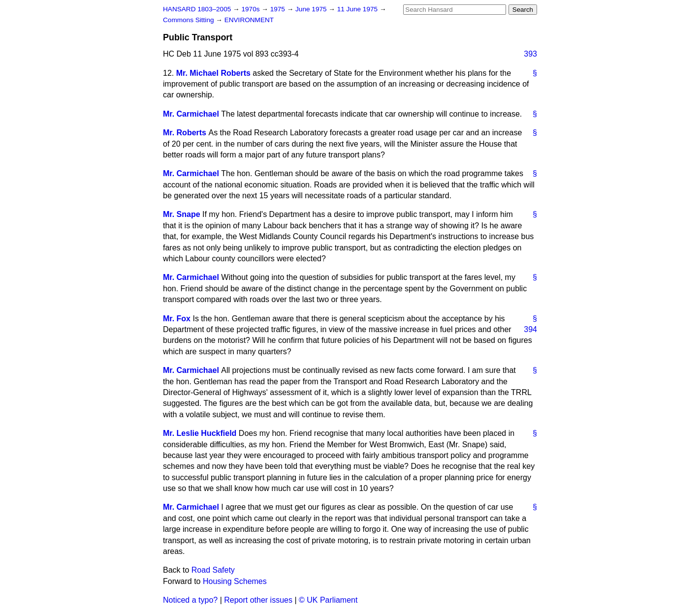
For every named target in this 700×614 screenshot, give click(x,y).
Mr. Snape (182, 214)
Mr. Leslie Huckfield (200, 433)
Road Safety (213, 570)
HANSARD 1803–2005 (197, 9)
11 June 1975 (358, 9)
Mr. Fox (177, 319)
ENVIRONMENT (249, 20)
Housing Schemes (235, 581)
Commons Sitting (189, 20)
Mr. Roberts (185, 133)
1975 (279, 9)
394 (530, 329)
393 (530, 54)
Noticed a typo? (190, 600)
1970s (251, 9)
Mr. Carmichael (191, 114)
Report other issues (258, 600)
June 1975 (312, 9)
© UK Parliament (328, 600)
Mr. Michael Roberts (213, 73)
